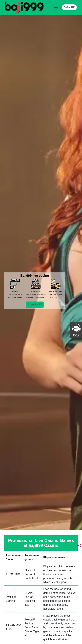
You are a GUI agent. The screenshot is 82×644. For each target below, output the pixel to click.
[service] (22, 7)
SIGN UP (69, 7)
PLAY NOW (35, 305)
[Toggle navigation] (56, 7)
